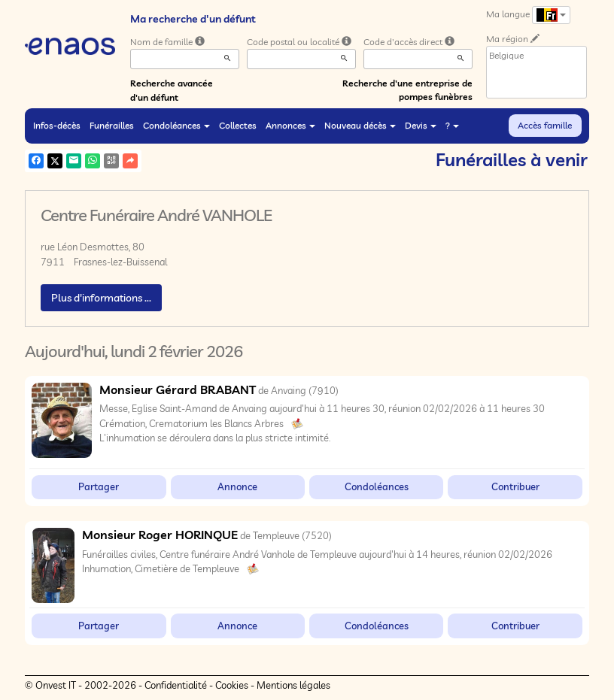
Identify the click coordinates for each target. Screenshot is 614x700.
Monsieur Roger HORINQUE (160, 535)
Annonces (290, 125)
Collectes (238, 125)
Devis (421, 125)
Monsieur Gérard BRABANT (178, 389)
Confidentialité (176, 685)
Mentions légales (293, 685)
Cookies (232, 685)
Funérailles (112, 125)
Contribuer (515, 486)
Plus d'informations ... (101, 298)
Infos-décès (57, 125)
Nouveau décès (360, 125)
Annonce (237, 486)
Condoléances (176, 125)
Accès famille (545, 125)
